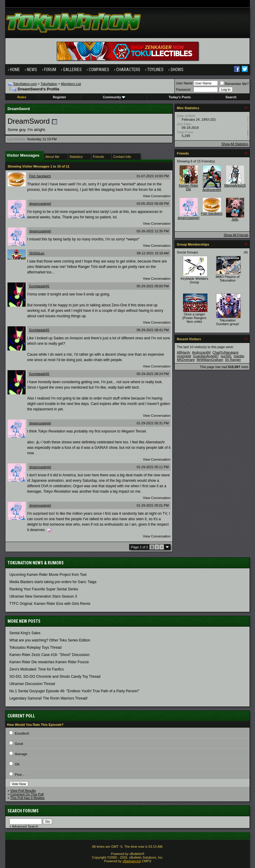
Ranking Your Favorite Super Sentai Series (44, 589)
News (32, 70)
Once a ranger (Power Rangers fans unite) (194, 318)
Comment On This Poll (27, 794)
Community (114, 97)
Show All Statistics (235, 144)
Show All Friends (236, 235)
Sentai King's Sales (25, 633)
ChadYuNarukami (225, 352)
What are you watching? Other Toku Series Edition (50, 640)
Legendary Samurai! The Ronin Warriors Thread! (48, 698)
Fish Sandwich (40, 176)
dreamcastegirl (40, 204)
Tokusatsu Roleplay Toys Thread (35, 648)
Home (15, 70)
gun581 (226, 356)
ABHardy (183, 352)
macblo (239, 356)
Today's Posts (180, 97)
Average (21, 754)
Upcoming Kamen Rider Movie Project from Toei (48, 575)
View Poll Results (23, 791)
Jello (235, 219)
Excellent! (22, 733)
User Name (184, 83)
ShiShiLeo (37, 253)
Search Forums (23, 811)
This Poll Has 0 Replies (27, 798)
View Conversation (157, 196)
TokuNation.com (25, 84)
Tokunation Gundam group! (228, 322)
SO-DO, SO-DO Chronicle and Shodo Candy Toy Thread (55, 677)
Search (231, 97)
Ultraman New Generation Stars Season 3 (43, 596)
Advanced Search (25, 826)
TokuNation (49, 84)
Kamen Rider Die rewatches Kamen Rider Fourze (49, 662)
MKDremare (186, 360)
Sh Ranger (233, 360)
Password (183, 90)
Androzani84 (212, 190)
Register (59, 97)
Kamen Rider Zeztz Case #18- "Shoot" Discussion (49, 655)
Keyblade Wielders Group (194, 280)
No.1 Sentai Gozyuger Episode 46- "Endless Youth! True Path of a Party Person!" (74, 691)
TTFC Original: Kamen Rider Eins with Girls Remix (50, 604)
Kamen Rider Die (189, 187)
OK (17, 764)
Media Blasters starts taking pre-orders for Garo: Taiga (53, 582)
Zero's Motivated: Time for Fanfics (37, 669)
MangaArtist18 (235, 185)
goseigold (184, 356)
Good (19, 744)
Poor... (20, 775)
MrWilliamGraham (210, 360)
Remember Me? (234, 84)
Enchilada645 (39, 286)
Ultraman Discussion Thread (32, 684)
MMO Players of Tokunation (228, 279)
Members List (71, 84)
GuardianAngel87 (206, 356)
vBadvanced (132, 861)
